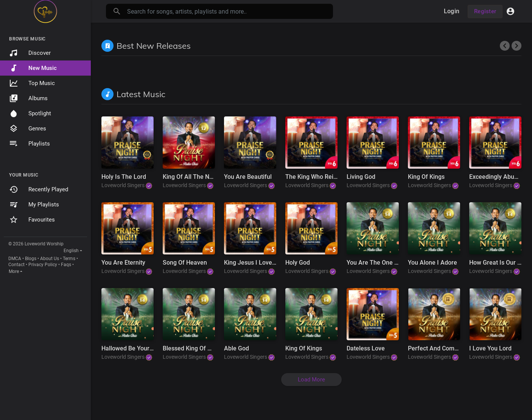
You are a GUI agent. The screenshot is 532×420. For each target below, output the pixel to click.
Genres (28, 129)
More (14, 271)
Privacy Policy (43, 265)
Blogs (31, 259)
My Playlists (34, 205)
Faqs (66, 265)
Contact (16, 265)
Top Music (32, 83)
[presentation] (505, 46)
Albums (28, 98)
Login (452, 11)
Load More (311, 380)
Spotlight (30, 113)
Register (485, 11)
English (71, 251)
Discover (30, 53)
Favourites (32, 220)
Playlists (30, 144)
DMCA (15, 259)
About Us (50, 259)
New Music (33, 68)
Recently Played (39, 189)
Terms (69, 259)
